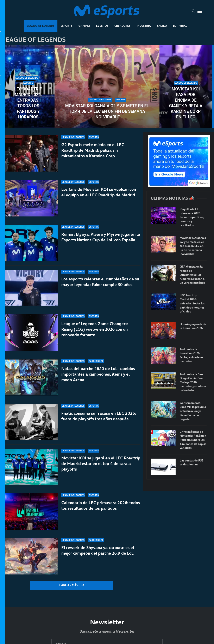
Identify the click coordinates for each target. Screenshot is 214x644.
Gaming (84, 26)
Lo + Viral (180, 26)
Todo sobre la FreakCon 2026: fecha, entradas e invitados (191, 355)
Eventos (102, 26)
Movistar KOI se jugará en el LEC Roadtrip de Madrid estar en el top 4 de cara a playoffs (101, 471)
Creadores (122, 26)
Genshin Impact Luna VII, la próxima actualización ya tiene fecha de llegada (193, 411)
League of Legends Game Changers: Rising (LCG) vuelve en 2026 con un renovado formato (95, 329)
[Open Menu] (200, 11)
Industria (144, 26)
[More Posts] (72, 585)
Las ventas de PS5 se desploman (192, 463)
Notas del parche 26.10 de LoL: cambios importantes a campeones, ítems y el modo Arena (98, 374)
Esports (66, 26)
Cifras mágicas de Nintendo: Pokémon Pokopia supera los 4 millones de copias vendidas (193, 440)
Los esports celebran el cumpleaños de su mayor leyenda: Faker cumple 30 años (100, 282)
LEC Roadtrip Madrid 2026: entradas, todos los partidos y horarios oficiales (28, 103)
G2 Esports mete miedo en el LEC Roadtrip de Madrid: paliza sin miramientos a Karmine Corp (93, 150)
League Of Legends (41, 26)
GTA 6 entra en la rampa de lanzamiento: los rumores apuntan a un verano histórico (192, 275)
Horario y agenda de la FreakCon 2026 (193, 326)
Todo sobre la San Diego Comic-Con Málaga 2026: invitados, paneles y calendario (193, 382)
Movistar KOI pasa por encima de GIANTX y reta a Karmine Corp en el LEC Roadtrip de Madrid (186, 103)
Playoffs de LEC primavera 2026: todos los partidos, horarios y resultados (192, 217)
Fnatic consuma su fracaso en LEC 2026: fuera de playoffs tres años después (99, 418)
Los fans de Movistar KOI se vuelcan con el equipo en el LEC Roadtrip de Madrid (99, 192)
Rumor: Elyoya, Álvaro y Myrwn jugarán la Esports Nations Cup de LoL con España (101, 237)
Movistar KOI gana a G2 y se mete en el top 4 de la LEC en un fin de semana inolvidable (107, 111)
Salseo (162, 26)
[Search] (193, 11)
